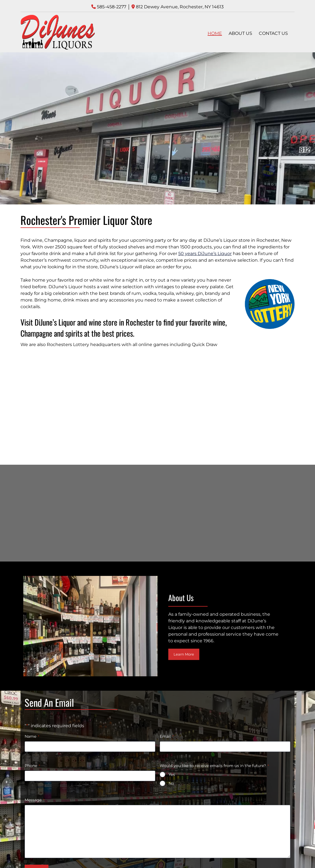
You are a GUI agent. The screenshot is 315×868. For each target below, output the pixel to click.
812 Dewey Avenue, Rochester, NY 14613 (180, 7)
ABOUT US (240, 33)
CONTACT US (273, 33)
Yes (172, 775)
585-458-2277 (112, 7)
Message (35, 800)
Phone (32, 766)
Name (32, 736)
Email (167, 736)
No (171, 783)
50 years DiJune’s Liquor (205, 254)
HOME (215, 33)
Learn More (184, 654)
